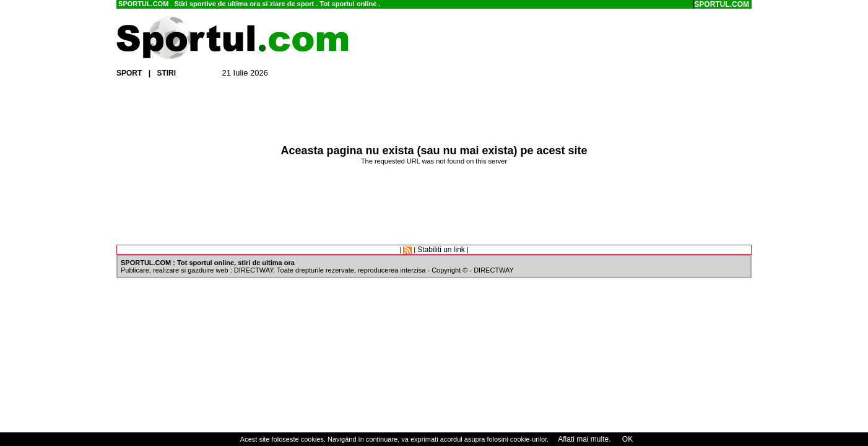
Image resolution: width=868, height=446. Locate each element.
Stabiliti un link (441, 250)
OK (627, 439)
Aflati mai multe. (584, 439)
